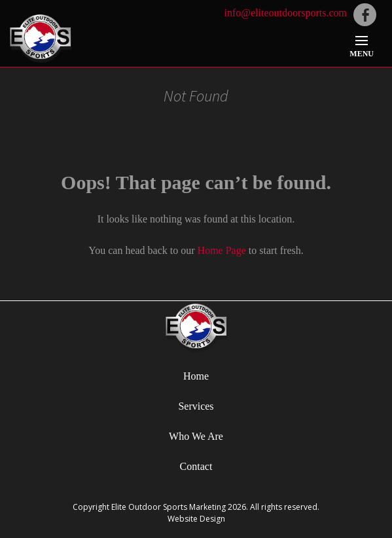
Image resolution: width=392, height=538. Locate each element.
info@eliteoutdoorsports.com (285, 13)
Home (196, 376)
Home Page (222, 250)
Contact (196, 466)
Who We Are (196, 436)
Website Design (196, 519)
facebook (365, 15)
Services (196, 406)
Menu (362, 54)
